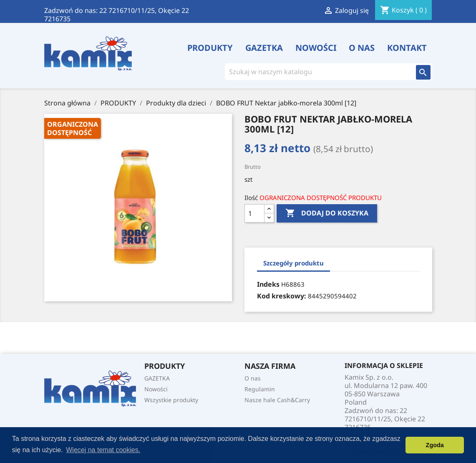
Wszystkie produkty (171, 400)
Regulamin (260, 389)
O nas (362, 48)
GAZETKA (264, 48)
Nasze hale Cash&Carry (277, 400)
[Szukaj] (317, 72)
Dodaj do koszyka (327, 213)
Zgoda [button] (435, 445)
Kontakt (407, 48)
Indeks (268, 284)
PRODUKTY (210, 48)
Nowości (316, 48)
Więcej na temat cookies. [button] (103, 450)
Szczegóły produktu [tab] (293, 263)
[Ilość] (254, 213)
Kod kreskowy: (282, 296)
